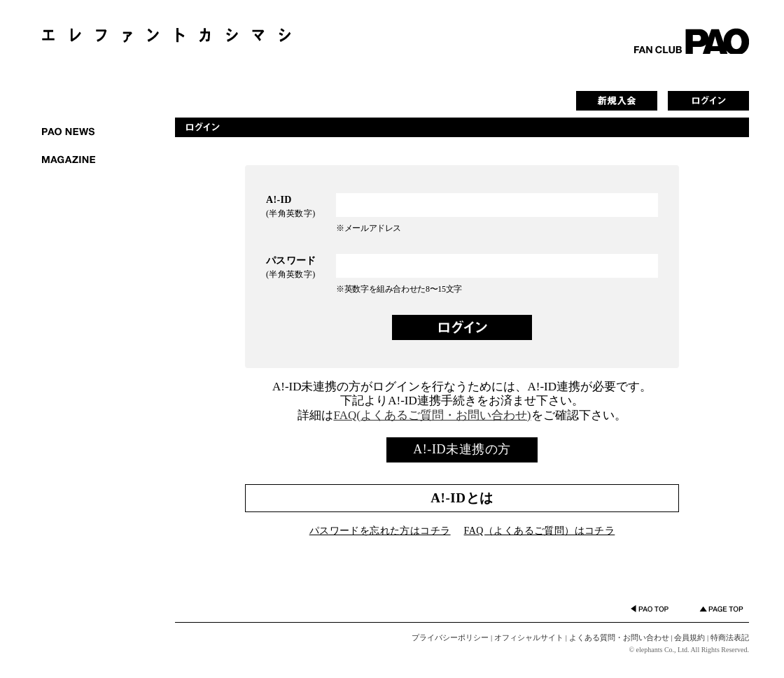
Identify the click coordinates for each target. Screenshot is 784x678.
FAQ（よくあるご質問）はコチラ (540, 531)
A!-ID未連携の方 (462, 449)
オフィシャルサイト (529, 637)
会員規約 (689, 637)
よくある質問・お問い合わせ (619, 637)
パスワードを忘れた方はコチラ (380, 531)
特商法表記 (730, 637)
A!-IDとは (462, 498)
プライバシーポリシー (450, 637)
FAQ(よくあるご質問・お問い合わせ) (432, 415)
